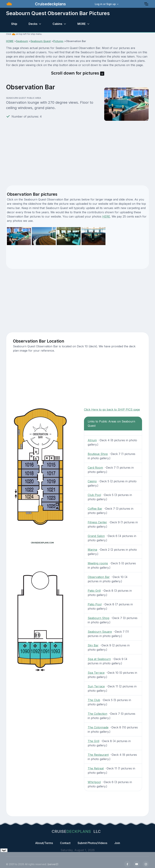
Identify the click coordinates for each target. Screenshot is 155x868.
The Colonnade (98, 727)
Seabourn (22, 41)
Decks (33, 24)
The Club (94, 700)
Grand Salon (96, 536)
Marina (92, 550)
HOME (10, 41)
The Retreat (96, 768)
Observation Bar (99, 577)
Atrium (92, 440)
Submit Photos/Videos (92, 843)
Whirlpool (94, 782)
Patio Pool (95, 604)
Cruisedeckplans (50, 4)
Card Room (95, 468)
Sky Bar (93, 645)
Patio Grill (94, 591)
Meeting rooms (98, 563)
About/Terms (44, 843)
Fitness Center (97, 522)
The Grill (93, 741)
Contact (65, 843)
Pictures (58, 41)
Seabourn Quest (41, 41)
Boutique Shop (98, 454)
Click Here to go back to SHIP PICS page (112, 409)
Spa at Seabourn (99, 659)
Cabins (57, 24)
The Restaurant (98, 755)
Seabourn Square (100, 632)
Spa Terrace (96, 673)
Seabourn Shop (99, 618)
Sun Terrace (96, 686)
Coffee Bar (95, 509)
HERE (106, 216)
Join (117, 843)
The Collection (97, 714)
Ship (14, 24)
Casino (92, 481)
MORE (81, 24)
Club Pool (94, 495)
